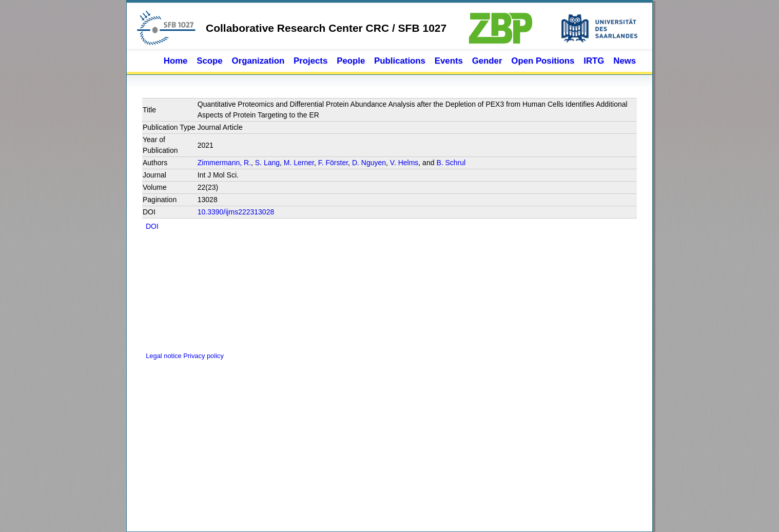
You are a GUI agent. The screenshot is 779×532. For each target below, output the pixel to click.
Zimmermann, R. (224, 163)
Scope (209, 61)
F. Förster (333, 163)
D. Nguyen (369, 163)
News (625, 61)
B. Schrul (451, 163)
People (351, 61)
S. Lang (267, 163)
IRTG (594, 61)
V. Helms (404, 163)
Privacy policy (203, 356)
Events (449, 61)
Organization (258, 61)
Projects (310, 61)
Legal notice (163, 356)
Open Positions (543, 61)
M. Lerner (299, 163)
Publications (400, 61)
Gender (487, 61)
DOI (152, 226)
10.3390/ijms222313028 (236, 212)
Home (176, 61)
